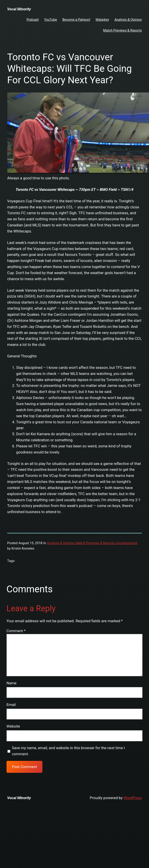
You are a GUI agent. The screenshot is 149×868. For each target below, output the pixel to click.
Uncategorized (127, 543)
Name (12, 683)
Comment (16, 631)
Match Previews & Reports (95, 543)
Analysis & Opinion (61, 543)
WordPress (133, 798)
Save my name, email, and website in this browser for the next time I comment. (68, 751)
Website (13, 726)
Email (11, 705)
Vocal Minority (19, 9)
